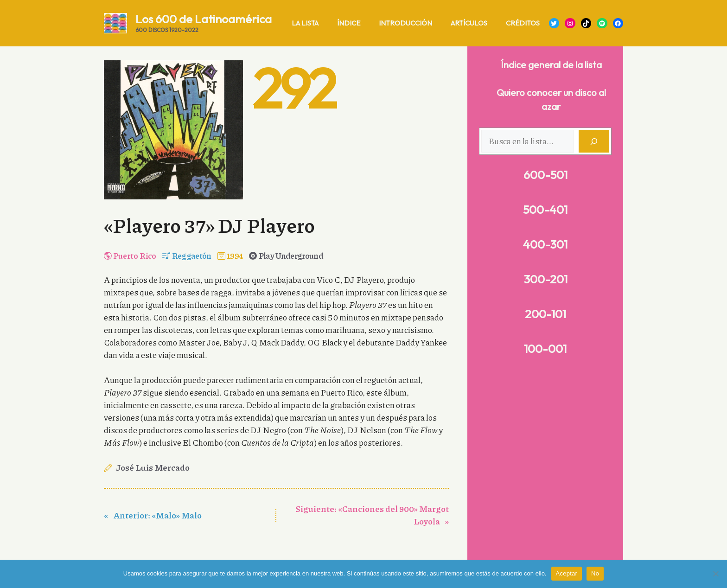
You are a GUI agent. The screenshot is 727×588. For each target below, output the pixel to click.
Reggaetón (192, 256)
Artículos (469, 23)
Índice (349, 23)
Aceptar (567, 573)
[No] (715, 574)
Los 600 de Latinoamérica (204, 19)
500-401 (545, 210)
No (595, 573)
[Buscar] (594, 141)
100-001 (545, 349)
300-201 (545, 279)
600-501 (545, 175)
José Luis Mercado (153, 467)
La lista (305, 23)
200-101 (545, 314)
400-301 (545, 244)
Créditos (523, 23)
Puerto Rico (135, 256)
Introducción (405, 23)
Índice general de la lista (551, 65)
